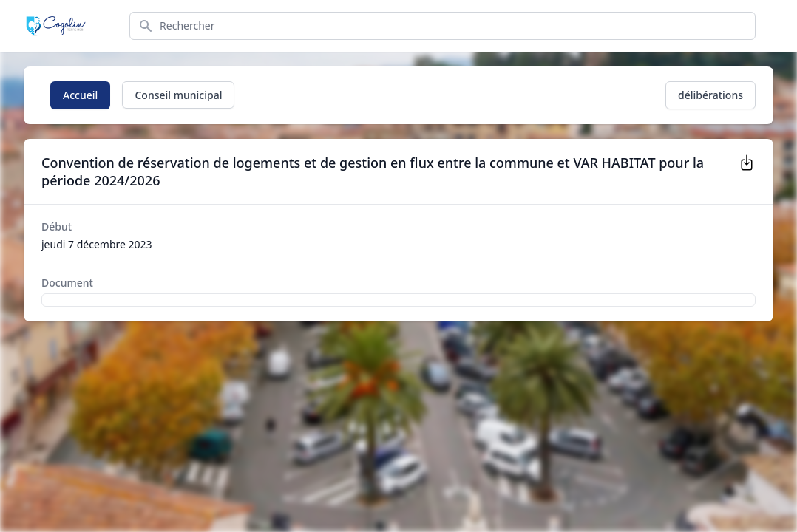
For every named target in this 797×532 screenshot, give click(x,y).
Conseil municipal (178, 95)
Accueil (80, 95)
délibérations (710, 95)
